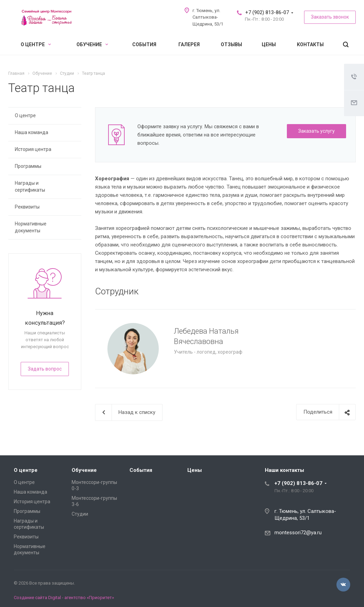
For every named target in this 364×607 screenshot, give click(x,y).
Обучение (92, 44)
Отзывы (231, 44)
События (144, 44)
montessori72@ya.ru (298, 533)
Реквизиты (27, 207)
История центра (33, 149)
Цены (269, 44)
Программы (28, 166)
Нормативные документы (31, 227)
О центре (36, 44)
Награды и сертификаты (30, 186)
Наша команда (32, 132)
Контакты (310, 44)
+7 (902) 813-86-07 (267, 12)
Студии (80, 514)
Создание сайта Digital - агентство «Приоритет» (64, 598)
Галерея (189, 44)
